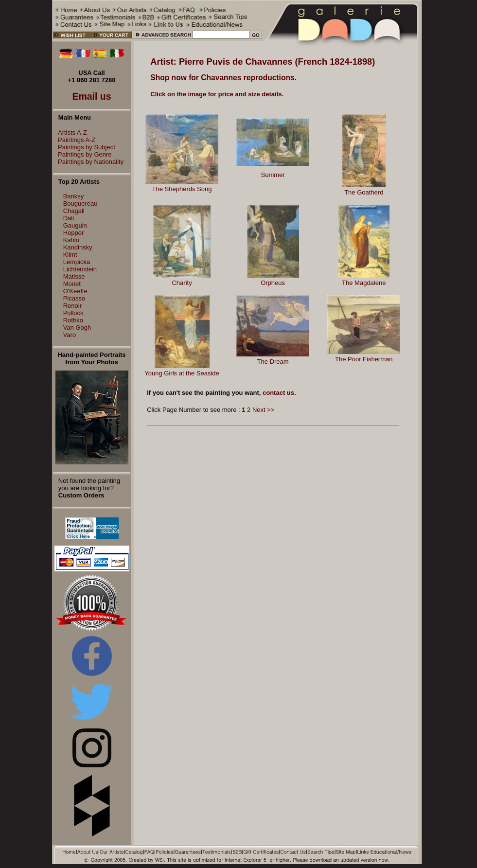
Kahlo (71, 240)
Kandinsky (78, 247)
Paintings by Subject (84, 147)
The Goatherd (364, 192)
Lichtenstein (80, 269)
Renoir (72, 306)
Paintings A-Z (74, 140)
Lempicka (77, 262)
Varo (70, 335)
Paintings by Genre (82, 154)
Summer (273, 175)
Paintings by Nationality (88, 162)
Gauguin (75, 225)
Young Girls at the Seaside (182, 373)
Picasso (74, 298)
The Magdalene (364, 283)
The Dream (273, 362)
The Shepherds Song (182, 189)
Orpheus (273, 283)
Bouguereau (80, 204)
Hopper (74, 233)
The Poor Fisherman (364, 359)
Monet (72, 284)
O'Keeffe (75, 291)
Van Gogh (77, 328)
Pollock (73, 313)
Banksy (74, 196)
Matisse (74, 276)
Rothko (73, 320)
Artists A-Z (70, 133)
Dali (69, 218)
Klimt (70, 255)
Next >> (264, 410)
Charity (182, 283)
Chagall (74, 211)
